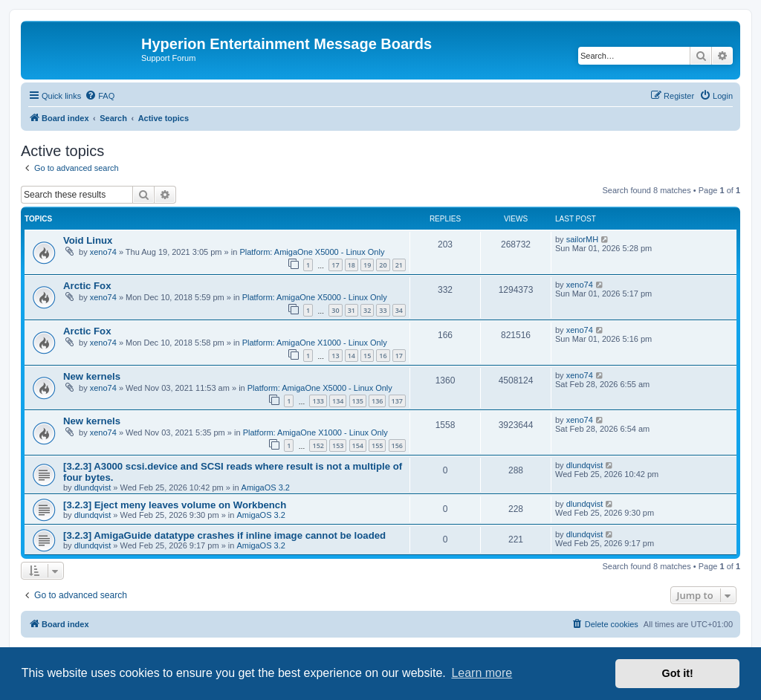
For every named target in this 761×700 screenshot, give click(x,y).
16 (383, 356)
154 (358, 445)
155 (377, 445)
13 (335, 356)
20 (383, 265)
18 (352, 265)
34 (399, 310)
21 (399, 265)
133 (318, 401)
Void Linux (88, 240)
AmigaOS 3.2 (266, 487)
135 (358, 401)
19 (367, 265)
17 (335, 265)
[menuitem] (100, 96)
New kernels (92, 376)
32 (367, 310)
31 (352, 310)
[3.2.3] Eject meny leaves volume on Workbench (175, 505)
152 (318, 445)
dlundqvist (93, 487)
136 (377, 401)
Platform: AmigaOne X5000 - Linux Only (312, 252)
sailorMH (582, 239)
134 (338, 401)
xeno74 (103, 252)
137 (397, 401)
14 (352, 356)
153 (338, 445)
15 (367, 356)
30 (335, 310)
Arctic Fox (87, 286)
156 (397, 445)
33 (383, 310)
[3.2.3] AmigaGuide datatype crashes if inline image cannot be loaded (224, 535)
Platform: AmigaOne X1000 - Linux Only (315, 343)
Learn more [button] (482, 673)
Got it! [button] (678, 673)
